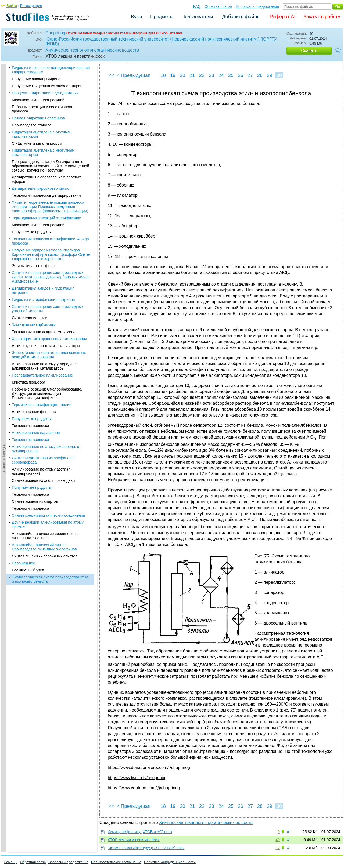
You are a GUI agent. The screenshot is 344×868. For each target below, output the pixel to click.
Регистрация (31, 6)
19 (173, 75)
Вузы (137, 17)
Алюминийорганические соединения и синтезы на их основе (45, 203)
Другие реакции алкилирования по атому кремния (48, 192)
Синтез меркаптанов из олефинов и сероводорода (43, 127)
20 (182, 75)
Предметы (162, 17)
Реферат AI (282, 17)
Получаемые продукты (32, 86)
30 (279, 75)
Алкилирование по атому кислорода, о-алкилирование (46, 116)
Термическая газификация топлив (42, 72)
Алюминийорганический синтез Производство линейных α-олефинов (44, 214)
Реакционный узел (28, 237)
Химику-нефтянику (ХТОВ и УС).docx (140, 832)
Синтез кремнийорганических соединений (48, 183)
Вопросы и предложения (257, 6)
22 (202, 75)
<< (111, 75)
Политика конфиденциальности (170, 862)
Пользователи (197, 17)
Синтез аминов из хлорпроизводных (44, 148)
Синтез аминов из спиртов (35, 169)
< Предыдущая (134, 75)
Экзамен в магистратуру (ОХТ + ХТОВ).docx (146, 848)
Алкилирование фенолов (34, 79)
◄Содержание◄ (4, 158)
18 (163, 75)
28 (260, 75)
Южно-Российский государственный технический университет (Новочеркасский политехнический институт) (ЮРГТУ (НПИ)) (161, 41)
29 (270, 75)
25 (231, 75)
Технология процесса (31, 93)
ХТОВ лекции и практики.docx (134, 840)
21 (192, 75)
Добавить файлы (241, 17)
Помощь (10, 862)
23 (212, 75)
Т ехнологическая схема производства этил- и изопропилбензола (51, 246)
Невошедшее (24, 230)
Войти (12, 6)
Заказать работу (322, 17)
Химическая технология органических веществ (92, 50)
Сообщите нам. (171, 33)
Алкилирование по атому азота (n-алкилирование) (42, 138)
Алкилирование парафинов (36, 100)
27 (250, 75)
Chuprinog (55, 33)
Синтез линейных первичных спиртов (44, 223)
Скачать (309, 51)
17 (278, 848)
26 (241, 75)
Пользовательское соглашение (116, 862)
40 (278, 840)
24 (221, 75)
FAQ (197, 6)
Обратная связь (218, 6)
